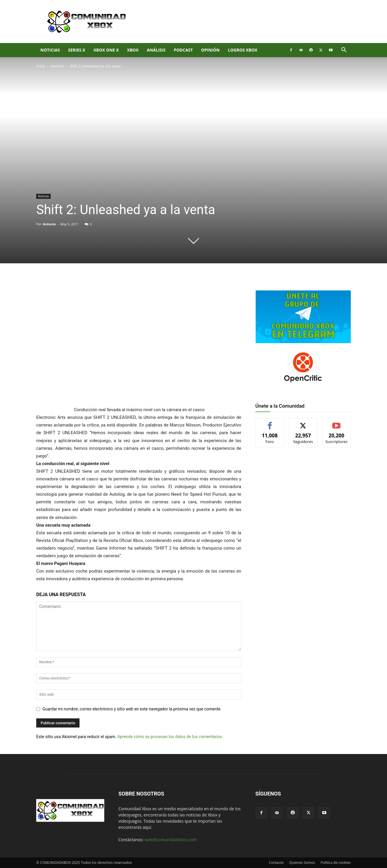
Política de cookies (336, 863)
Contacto (276, 863)
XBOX (133, 50)
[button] (344, 51)
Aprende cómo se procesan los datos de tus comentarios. (170, 737)
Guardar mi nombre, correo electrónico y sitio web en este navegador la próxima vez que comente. (132, 709)
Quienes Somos (302, 863)
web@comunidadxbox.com (171, 840)
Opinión (210, 50)
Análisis (156, 50)
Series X (77, 50)
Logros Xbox (243, 50)
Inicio (41, 66)
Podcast (183, 50)
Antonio (49, 224)
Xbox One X (106, 50)
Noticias (50, 50)
